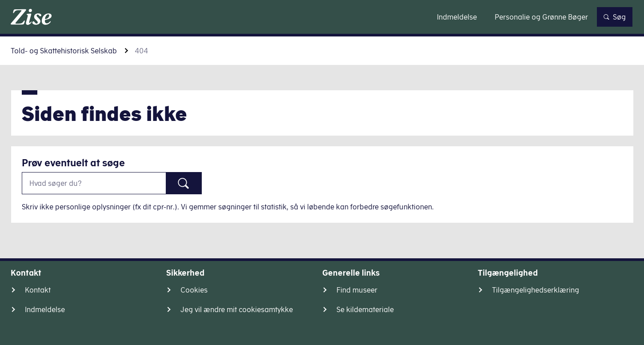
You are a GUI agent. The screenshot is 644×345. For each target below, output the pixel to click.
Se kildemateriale (365, 309)
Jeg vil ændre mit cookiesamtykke (237, 309)
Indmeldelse (45, 309)
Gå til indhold (322, 17)
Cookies (194, 290)
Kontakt (38, 290)
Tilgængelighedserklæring (536, 290)
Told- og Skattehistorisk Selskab (64, 51)
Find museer (357, 290)
